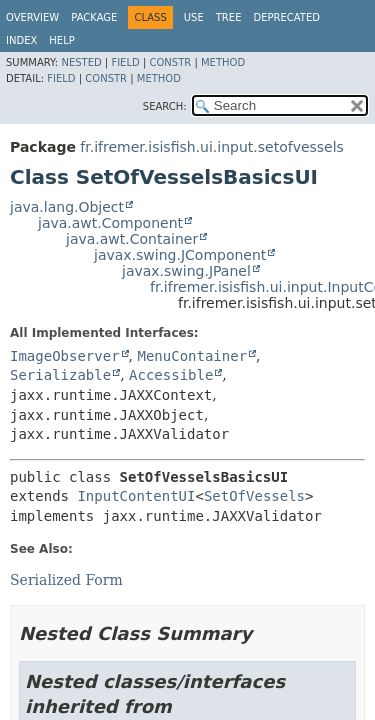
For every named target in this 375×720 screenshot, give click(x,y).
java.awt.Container (132, 239)
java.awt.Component (110, 223)
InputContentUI (136, 496)
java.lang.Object (67, 207)
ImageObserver (65, 356)
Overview (32, 17)
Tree (229, 17)
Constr (170, 62)
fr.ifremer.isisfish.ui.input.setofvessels (212, 147)
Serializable (60, 375)
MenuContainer (192, 356)
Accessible (171, 375)
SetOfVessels (254, 496)
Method (223, 62)
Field (125, 62)
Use (194, 17)
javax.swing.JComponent (180, 255)
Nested (81, 62)
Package (94, 17)
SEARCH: (165, 106)
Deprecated (286, 17)
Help (61, 40)
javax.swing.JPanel (186, 271)
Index (21, 40)
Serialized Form (66, 580)
